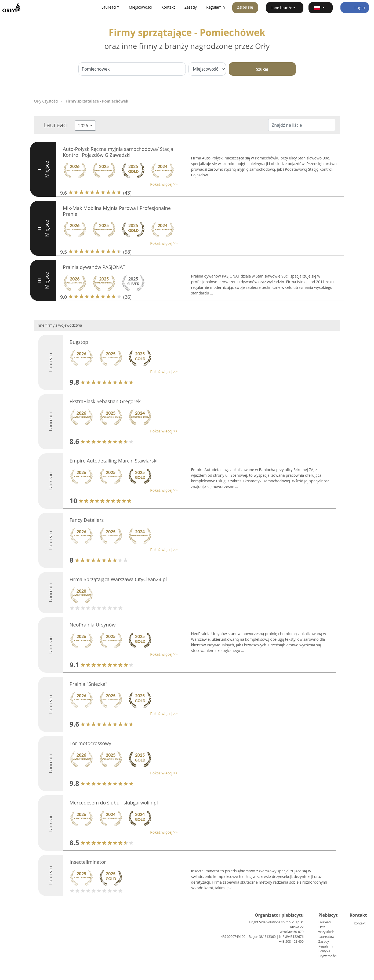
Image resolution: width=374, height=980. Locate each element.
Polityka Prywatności (327, 954)
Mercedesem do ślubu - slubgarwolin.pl (114, 803)
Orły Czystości (46, 101)
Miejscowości (140, 7)
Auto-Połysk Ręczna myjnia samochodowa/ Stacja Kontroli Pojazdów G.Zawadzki (118, 152)
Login (355, 8)
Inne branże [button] (282, 8)
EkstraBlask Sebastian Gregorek (105, 401)
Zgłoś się (245, 7)
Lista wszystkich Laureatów (326, 932)
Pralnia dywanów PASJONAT (94, 267)
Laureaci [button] (109, 7)
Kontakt (168, 7)
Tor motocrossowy (90, 743)
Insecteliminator (88, 862)
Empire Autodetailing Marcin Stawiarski (114, 461)
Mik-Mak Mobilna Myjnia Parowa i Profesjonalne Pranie (117, 211)
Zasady (191, 7)
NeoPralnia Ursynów (92, 625)
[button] (320, 8)
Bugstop (79, 342)
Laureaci (325, 922)
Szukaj (262, 69)
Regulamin (215, 7)
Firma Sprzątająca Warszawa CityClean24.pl (118, 579)
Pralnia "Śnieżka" (88, 684)
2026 (84, 126)
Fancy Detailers (87, 520)
